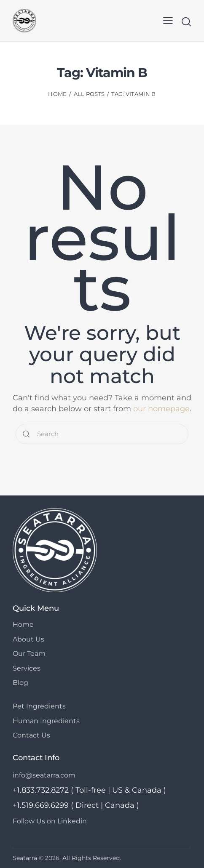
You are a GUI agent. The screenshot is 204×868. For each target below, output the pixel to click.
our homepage (161, 408)
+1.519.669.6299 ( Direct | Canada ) (76, 805)
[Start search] (186, 22)
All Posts (89, 94)
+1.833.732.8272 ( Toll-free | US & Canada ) (89, 790)
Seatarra (25, 857)
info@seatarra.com (44, 775)
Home (57, 94)
